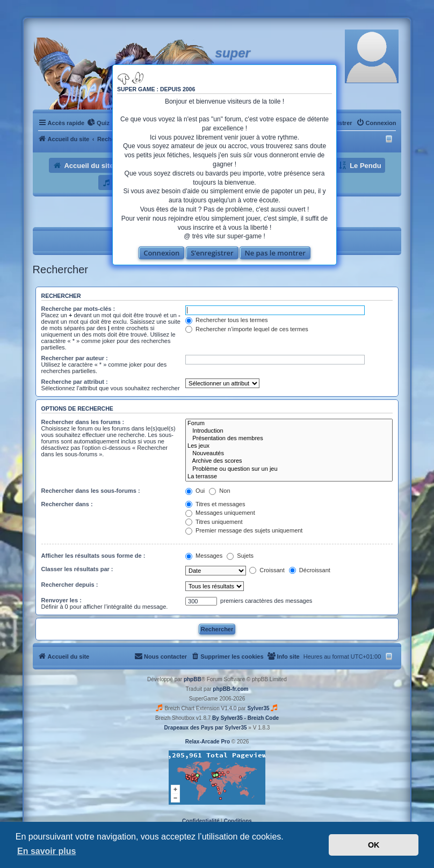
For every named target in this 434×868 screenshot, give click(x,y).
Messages (204, 556)
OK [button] (374, 845)
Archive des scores (289, 461)
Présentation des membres (289, 439)
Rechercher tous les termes (227, 320)
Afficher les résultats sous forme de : (93, 556)
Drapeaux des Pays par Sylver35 (206, 728)
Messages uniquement (220, 513)
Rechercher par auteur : (75, 358)
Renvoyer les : (62, 600)
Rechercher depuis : (70, 585)
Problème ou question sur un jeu (289, 469)
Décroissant (310, 570)
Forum (289, 424)
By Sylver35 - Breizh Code (245, 718)
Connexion (161, 253)
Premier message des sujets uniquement (244, 530)
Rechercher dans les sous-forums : (91, 491)
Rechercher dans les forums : (83, 422)
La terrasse (289, 477)
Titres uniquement (214, 522)
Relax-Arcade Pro (208, 742)
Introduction (289, 431)
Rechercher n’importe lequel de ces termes (247, 329)
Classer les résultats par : (77, 569)
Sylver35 (258, 708)
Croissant (267, 570)
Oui (195, 491)
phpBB (193, 679)
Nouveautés (289, 454)
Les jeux (289, 446)
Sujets (240, 556)
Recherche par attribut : (75, 382)
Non (219, 491)
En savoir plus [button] (46, 851)
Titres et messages (215, 504)
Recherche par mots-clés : (78, 309)
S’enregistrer (212, 253)
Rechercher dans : (67, 504)
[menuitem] (98, 123)
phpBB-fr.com (230, 689)
